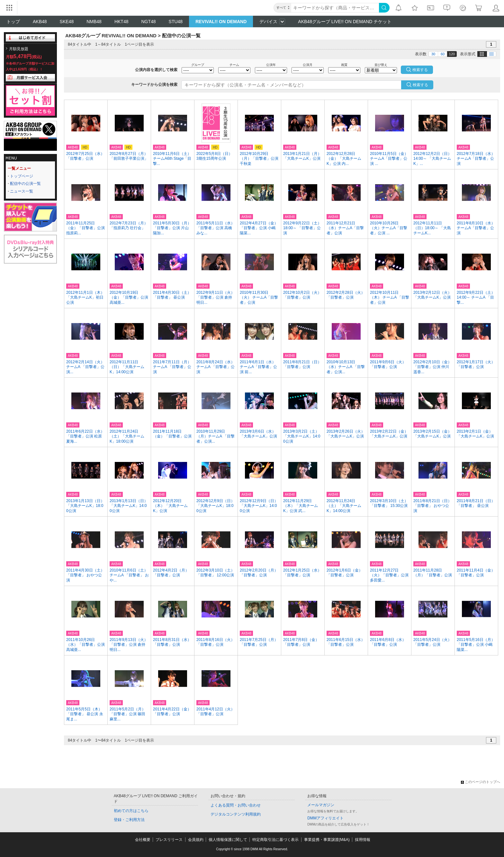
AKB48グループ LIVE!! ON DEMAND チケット (345, 22)
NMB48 (94, 22)
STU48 (176, 22)
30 (433, 54)
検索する (420, 85)
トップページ (22, 176)
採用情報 (363, 840)
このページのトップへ (481, 782)
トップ (13, 22)
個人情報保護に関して (228, 840)
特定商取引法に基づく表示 (275, 840)
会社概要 (143, 840)
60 (443, 54)
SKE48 (67, 22)
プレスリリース (169, 840)
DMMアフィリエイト (325, 818)
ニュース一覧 (22, 191)
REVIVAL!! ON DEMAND (221, 22)
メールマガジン (321, 805)
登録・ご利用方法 (129, 820)
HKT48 (122, 22)
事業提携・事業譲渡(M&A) (327, 840)
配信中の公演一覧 (25, 184)
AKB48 (40, 22)
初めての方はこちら (131, 811)
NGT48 (148, 22)
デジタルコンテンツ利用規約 (236, 814)
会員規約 (196, 840)
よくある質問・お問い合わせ (236, 805)
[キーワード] (335, 8)
